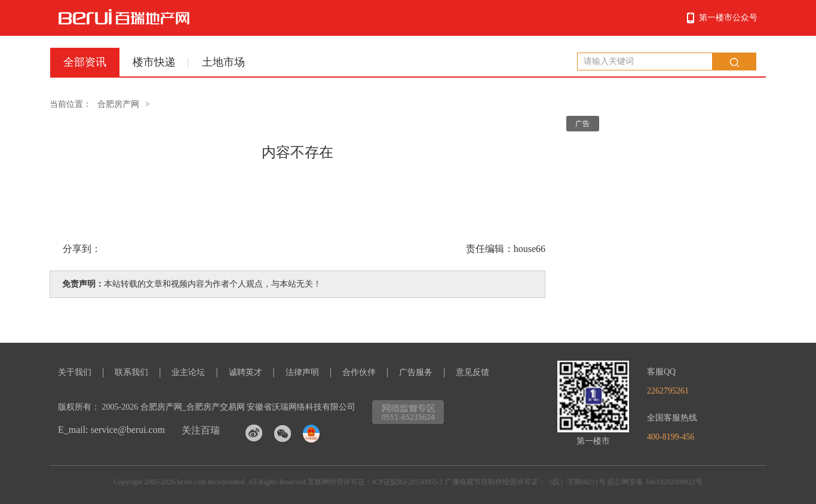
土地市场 (223, 62)
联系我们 (131, 372)
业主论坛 (188, 372)
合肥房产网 (118, 104)
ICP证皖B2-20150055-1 (408, 482)
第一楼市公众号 (728, 18)
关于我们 (75, 372)
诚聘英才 (246, 372)
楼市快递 (154, 62)
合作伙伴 (359, 372)
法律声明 (302, 372)
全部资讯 (85, 62)
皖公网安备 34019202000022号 (655, 482)
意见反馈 (473, 372)
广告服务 (416, 372)
